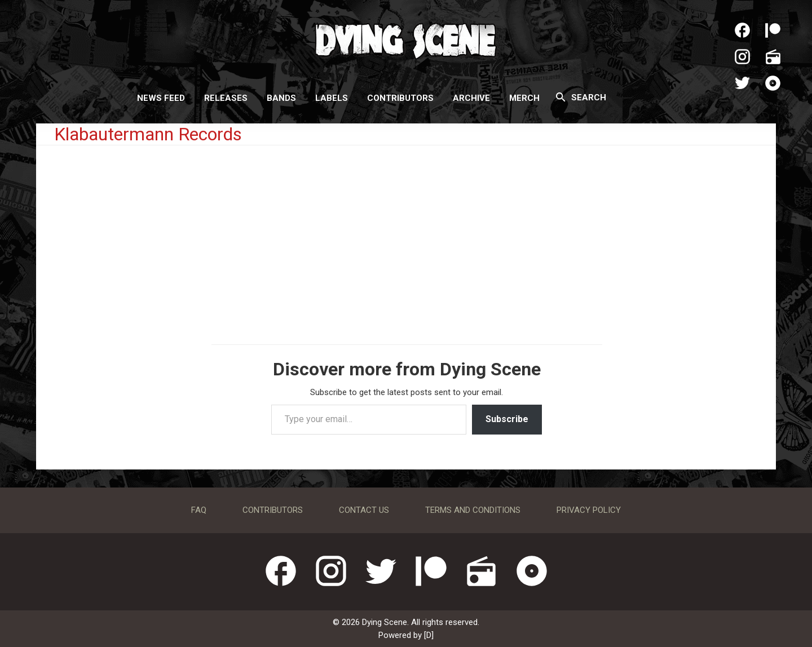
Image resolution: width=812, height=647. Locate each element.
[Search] (561, 97)
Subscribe (507, 419)
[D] (429, 635)
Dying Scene (406, 39)
